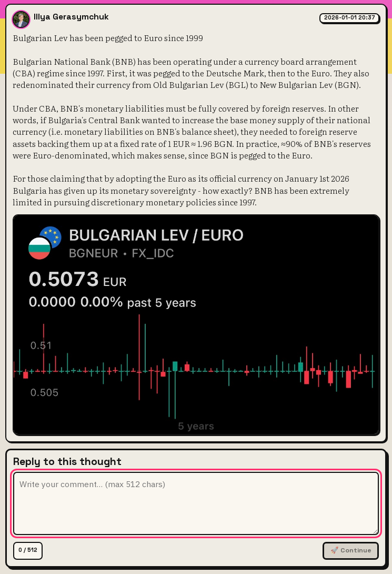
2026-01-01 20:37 (350, 18)
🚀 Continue (351, 550)
